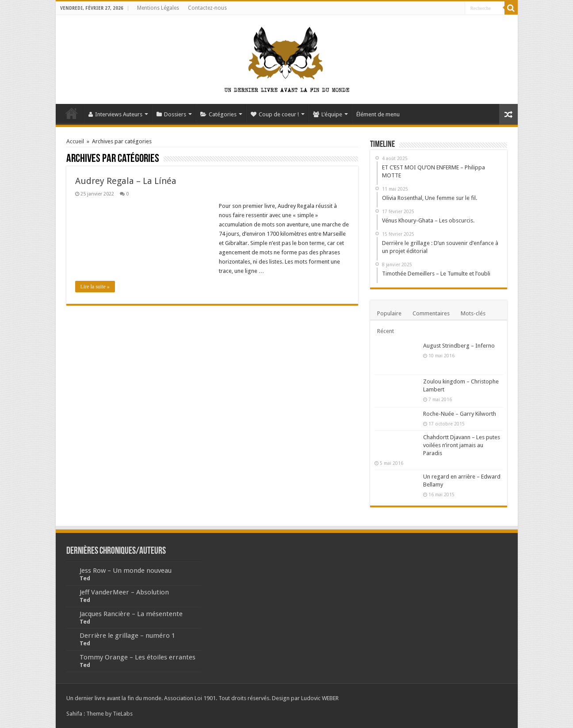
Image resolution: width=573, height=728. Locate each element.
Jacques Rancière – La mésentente (131, 614)
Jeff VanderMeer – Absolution (124, 592)
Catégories (218, 114)
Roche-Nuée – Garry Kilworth (460, 414)
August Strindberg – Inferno (459, 346)
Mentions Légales (158, 8)
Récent (386, 331)
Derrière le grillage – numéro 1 (127, 636)
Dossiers (171, 114)
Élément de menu (378, 114)
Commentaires (431, 313)
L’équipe (328, 114)
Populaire (389, 313)
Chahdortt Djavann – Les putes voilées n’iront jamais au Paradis (462, 445)
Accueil (72, 113)
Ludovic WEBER (320, 698)
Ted (85, 578)
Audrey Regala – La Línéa (126, 181)
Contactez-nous (207, 8)
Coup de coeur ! (275, 114)
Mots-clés (473, 313)
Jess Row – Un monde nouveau (126, 571)
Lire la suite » (95, 287)
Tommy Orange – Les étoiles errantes (138, 657)
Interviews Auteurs (115, 114)
